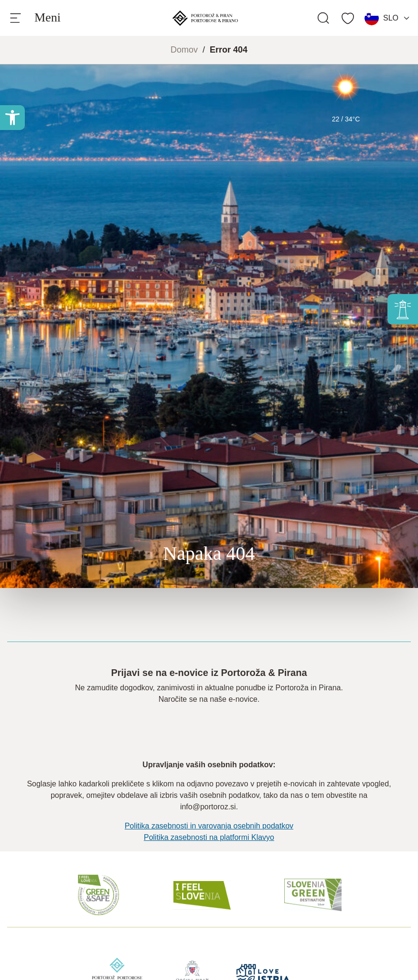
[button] (12, 118)
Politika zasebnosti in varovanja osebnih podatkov (209, 826)
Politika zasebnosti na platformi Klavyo (209, 837)
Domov (184, 50)
